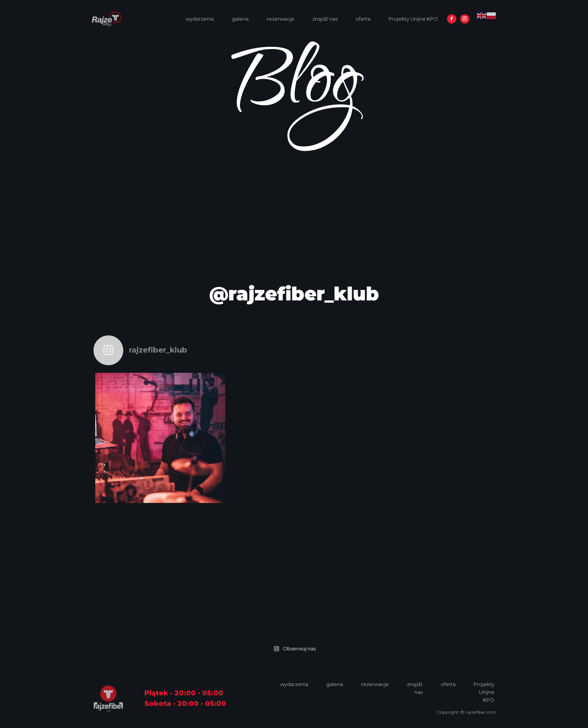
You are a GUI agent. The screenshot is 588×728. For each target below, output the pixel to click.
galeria (240, 19)
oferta (363, 19)
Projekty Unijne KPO (413, 19)
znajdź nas (325, 19)
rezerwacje (280, 19)
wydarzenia (200, 19)
